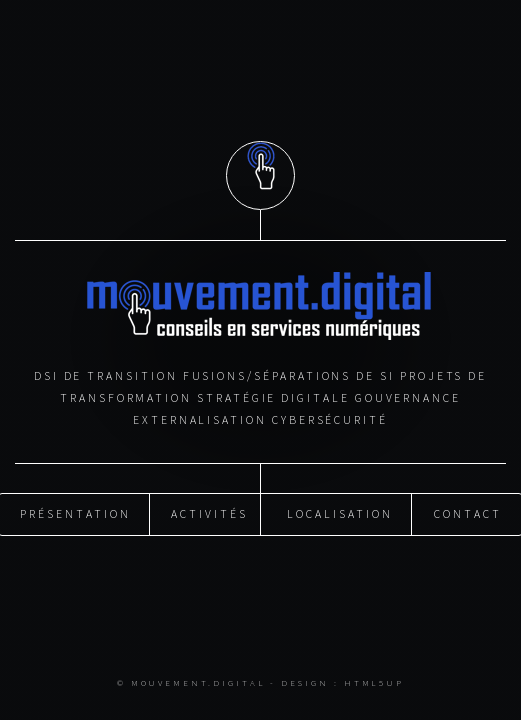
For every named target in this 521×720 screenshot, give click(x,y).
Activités (209, 513)
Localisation (339, 513)
